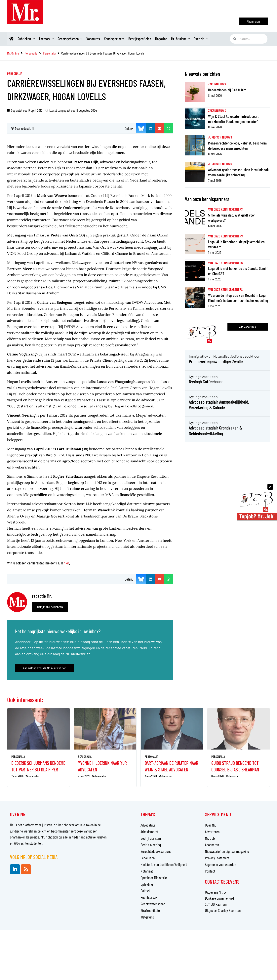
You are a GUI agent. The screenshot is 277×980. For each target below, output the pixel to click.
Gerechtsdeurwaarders (156, 851)
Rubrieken (28, 39)
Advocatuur (148, 825)
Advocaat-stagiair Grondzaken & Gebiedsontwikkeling (216, 430)
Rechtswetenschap (153, 904)
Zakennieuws (217, 84)
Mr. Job (210, 838)
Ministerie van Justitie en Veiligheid (164, 864)
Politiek (145, 891)
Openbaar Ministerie (154, 878)
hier (66, 563)
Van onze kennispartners (225, 209)
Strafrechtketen (151, 910)
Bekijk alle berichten (50, 607)
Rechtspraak (149, 897)
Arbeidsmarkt (149, 832)
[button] (151, 128)
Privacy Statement (217, 858)
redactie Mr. (28, 128)
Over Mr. (215, 39)
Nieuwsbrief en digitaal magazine (227, 851)
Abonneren (212, 845)
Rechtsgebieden (74, 39)
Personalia (15, 73)
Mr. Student (193, 39)
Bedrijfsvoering (151, 845)
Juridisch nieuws (220, 137)
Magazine (172, 39)
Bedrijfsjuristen (151, 838)
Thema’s (49, 39)
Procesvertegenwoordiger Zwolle (216, 361)
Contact (210, 871)
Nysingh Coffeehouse (206, 381)
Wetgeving (147, 917)
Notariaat (147, 871)
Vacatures (99, 39)
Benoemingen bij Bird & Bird (227, 90)
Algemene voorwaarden (220, 864)
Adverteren (212, 832)
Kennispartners (122, 39)
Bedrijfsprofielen (149, 39)
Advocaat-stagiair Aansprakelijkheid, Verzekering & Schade (219, 405)
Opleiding (147, 884)
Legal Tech (148, 858)
